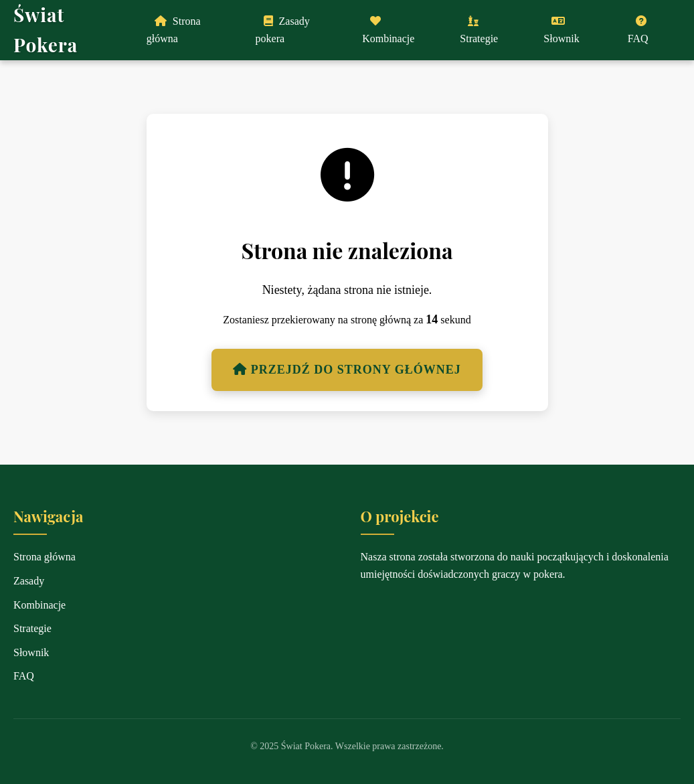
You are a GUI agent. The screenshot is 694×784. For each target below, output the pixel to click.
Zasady (29, 581)
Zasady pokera (283, 30)
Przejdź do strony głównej (347, 370)
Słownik (561, 30)
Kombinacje (388, 30)
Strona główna (174, 30)
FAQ (638, 30)
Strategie (479, 30)
